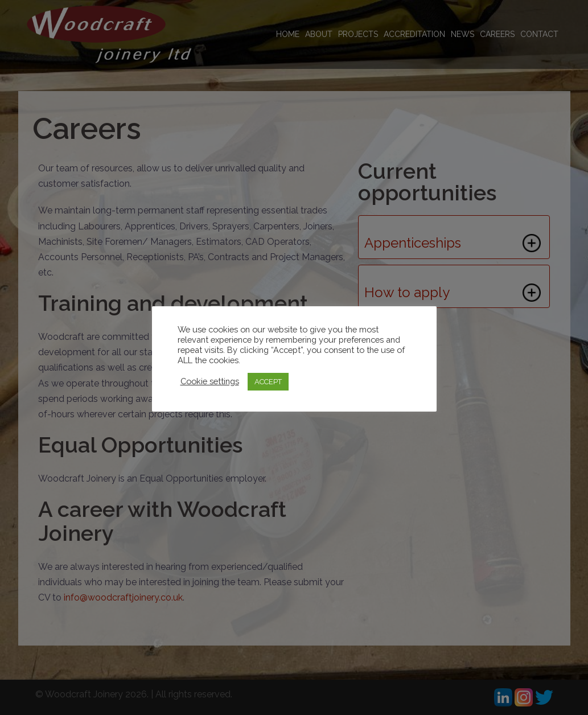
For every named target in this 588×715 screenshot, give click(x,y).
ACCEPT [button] (268, 382)
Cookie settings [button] (210, 381)
